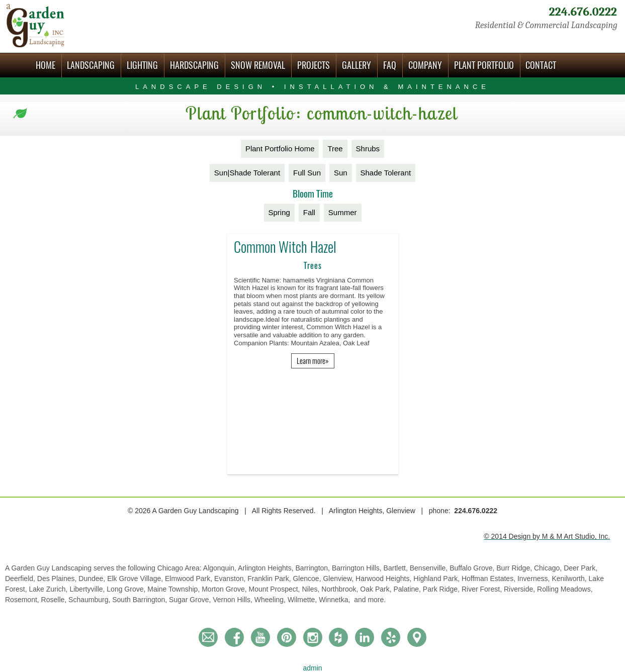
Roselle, (55, 600)
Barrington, (314, 568)
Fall (309, 212)
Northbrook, (341, 589)
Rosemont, (23, 600)
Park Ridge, (442, 589)
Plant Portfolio (484, 65)
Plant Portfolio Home (280, 149)
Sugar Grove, (191, 600)
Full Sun (307, 173)
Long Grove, (127, 589)
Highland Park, (437, 579)
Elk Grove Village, (136, 579)
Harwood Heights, (384, 579)
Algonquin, (220, 568)
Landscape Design (312, 87)
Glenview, (339, 579)
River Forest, (483, 589)
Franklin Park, (270, 579)
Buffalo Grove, (473, 568)
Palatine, (408, 589)
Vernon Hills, (233, 600)
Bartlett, (397, 568)
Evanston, (231, 579)
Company (425, 65)
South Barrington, (141, 600)
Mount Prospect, (276, 589)
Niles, (311, 589)
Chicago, (549, 568)
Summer (343, 212)
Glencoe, (308, 579)
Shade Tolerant (386, 173)
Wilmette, (303, 600)
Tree (335, 149)
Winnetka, (335, 600)
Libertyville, (88, 589)
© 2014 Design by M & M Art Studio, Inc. (547, 536)
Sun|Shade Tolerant (247, 173)
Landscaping (91, 65)
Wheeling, (271, 600)
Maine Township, (174, 589)
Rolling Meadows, (565, 589)
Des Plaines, (58, 579)
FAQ (390, 65)
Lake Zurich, (49, 589)
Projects (314, 65)
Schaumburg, (90, 600)
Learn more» (313, 361)
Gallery (356, 65)
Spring (279, 212)
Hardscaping (194, 65)
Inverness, (534, 579)
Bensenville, (430, 568)
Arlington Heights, (266, 568)
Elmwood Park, (190, 579)
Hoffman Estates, (489, 579)
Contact (541, 65)
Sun (341, 173)
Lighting (142, 65)
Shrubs (368, 149)
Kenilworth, (570, 579)
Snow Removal (258, 65)
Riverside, (520, 589)
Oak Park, (377, 589)
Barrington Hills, (358, 568)
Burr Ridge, (515, 568)
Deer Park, (581, 568)
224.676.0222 (583, 12)
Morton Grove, (225, 589)
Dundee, (93, 579)
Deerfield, (21, 579)
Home (46, 65)
